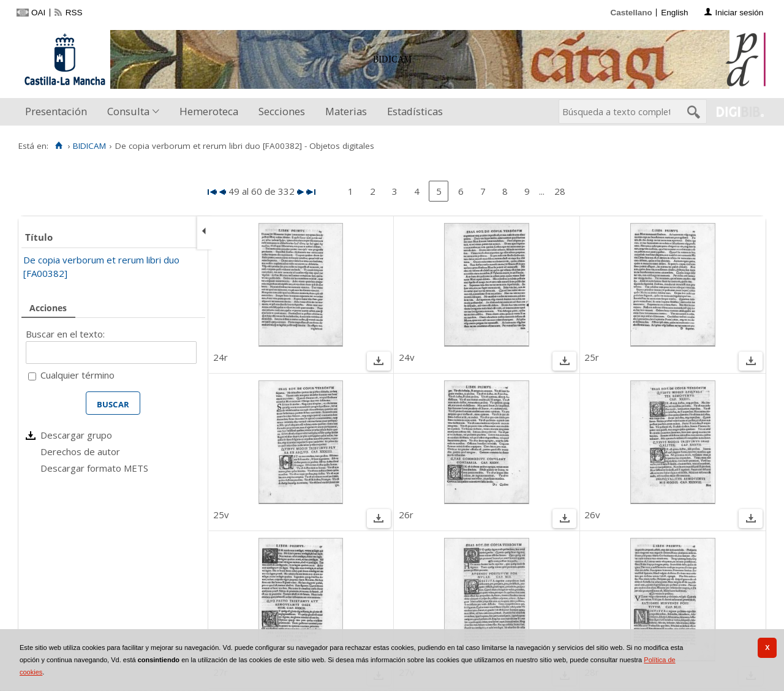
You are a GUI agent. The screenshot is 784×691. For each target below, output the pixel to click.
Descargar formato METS (94, 468)
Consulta (128, 111)
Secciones (282, 111)
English (674, 13)
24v (407, 357)
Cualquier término (77, 375)
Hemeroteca (209, 111)
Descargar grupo (76, 435)
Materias (346, 111)
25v (221, 515)
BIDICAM (89, 146)
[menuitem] (59, 112)
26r (406, 515)
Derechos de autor (80, 451)
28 (560, 191)
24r (221, 357)
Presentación (56, 111)
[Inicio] (58, 146)
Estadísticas (415, 111)
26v (592, 515)
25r (592, 357)
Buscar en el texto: (65, 334)
